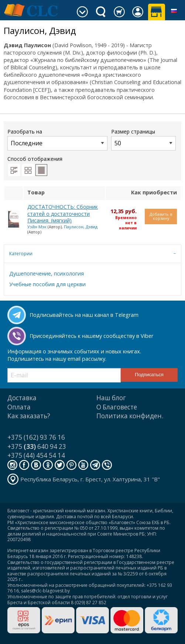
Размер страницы (143, 139)
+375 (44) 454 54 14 (36, 455)
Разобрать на (57, 139)
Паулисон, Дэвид (81, 227)
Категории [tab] (21, 254)
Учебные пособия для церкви (47, 284)
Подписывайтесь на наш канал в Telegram (84, 315)
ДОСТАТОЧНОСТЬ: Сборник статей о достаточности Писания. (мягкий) (63, 214)
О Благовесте (117, 407)
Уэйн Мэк (37, 227)
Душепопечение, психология (47, 273)
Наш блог (111, 398)
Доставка (22, 398)
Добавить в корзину (161, 216)
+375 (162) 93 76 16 (36, 437)
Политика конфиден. (130, 416)
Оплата (19, 407)
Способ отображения (35, 166)
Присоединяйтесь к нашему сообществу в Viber (91, 336)
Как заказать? (29, 416)
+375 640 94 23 (37, 446)
